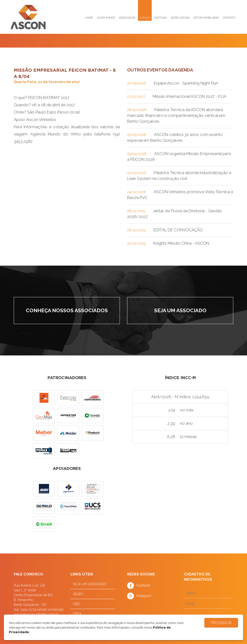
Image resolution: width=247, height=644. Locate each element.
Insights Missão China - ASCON (181, 243)
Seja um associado (180, 310)
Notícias (161, 18)
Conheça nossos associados (67, 310)
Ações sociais (180, 18)
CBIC (77, 604)
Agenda (145, 18)
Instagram (144, 596)
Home (89, 18)
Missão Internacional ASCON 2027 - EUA (189, 96)
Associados (127, 18)
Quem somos (106, 18)
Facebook (143, 585)
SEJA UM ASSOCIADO (90, 584)
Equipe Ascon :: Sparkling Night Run (186, 83)
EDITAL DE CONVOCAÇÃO (178, 230)
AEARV (78, 594)
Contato (229, 18)
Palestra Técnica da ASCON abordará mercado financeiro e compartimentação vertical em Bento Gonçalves (176, 115)
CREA (77, 614)
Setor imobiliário (206, 18)
